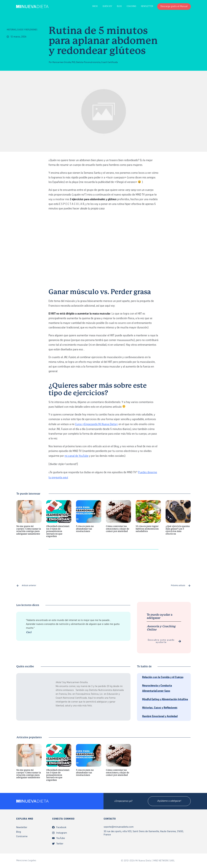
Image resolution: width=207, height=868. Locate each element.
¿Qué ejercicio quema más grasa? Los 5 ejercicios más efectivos (178, 521)
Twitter (60, 844)
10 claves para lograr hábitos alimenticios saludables (148, 521)
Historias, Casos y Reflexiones (22, 30)
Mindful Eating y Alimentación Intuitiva (165, 700)
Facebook (61, 827)
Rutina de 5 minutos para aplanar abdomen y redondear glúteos (103, 41)
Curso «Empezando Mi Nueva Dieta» (96, 424)
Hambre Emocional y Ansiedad (160, 716)
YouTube (61, 838)
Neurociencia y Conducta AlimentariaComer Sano (157, 688)
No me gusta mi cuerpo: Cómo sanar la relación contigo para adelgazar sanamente (29, 521)
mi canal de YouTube (76, 456)
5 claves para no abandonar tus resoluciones (89, 521)
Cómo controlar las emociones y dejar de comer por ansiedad (119, 521)
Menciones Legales (26, 861)
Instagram (62, 833)
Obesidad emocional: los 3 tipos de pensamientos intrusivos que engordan (59, 521)
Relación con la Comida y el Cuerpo (163, 677)
